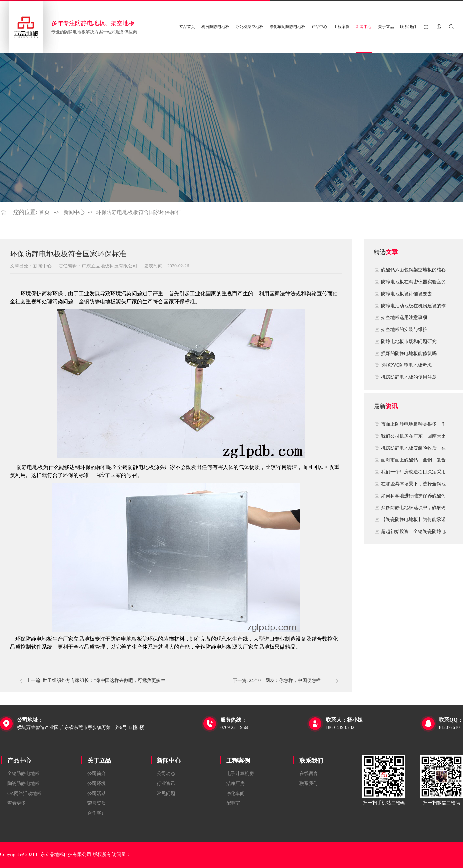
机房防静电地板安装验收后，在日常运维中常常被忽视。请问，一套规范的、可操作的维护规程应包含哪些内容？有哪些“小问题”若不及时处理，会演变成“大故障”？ (413, 450)
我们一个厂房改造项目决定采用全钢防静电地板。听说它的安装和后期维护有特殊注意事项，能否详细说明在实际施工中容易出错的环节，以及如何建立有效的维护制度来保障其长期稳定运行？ (413, 474)
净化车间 (235, 793)
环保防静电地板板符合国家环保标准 (138, 212)
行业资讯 (166, 783)
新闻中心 (364, 27)
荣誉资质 (97, 803)
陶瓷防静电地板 (23, 783)
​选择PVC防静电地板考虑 (406, 365)
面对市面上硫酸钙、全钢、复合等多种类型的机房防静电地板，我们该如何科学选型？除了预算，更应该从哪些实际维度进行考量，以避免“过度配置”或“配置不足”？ (413, 462)
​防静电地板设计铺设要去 (406, 294)
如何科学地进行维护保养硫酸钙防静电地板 (413, 498)
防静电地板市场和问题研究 (409, 341)
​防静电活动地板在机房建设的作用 (413, 308)
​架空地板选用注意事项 (404, 318)
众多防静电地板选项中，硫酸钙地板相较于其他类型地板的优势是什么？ (413, 509)
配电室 (233, 803)
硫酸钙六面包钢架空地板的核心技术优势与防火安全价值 (413, 272)
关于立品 (386, 27)
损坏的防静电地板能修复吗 (409, 353)
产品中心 (319, 27)
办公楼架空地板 (250, 27)
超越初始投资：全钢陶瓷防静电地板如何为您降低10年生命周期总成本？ (413, 533)
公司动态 (166, 773)
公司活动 (97, 793)
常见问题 (166, 793)
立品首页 (188, 27)
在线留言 (309, 773)
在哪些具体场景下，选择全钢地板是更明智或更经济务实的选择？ (413, 486)
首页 (44, 212)
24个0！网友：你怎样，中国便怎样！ (287, 680)
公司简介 (97, 773)
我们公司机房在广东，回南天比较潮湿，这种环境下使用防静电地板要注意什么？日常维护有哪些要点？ (413, 438)
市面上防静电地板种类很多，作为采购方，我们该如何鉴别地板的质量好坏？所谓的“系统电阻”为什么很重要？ (413, 426)
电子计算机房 (240, 773)
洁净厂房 (235, 783)
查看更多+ (18, 803)
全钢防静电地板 (23, 773)
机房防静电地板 (216, 27)
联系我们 (408, 27)
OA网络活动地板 (24, 793)
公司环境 (97, 783)
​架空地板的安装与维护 (404, 330)
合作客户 (97, 813)
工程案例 (342, 27)
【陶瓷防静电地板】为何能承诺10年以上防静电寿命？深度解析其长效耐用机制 (413, 521)
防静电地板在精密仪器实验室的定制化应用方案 (413, 284)
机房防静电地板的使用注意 (409, 377)
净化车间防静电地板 (288, 27)
